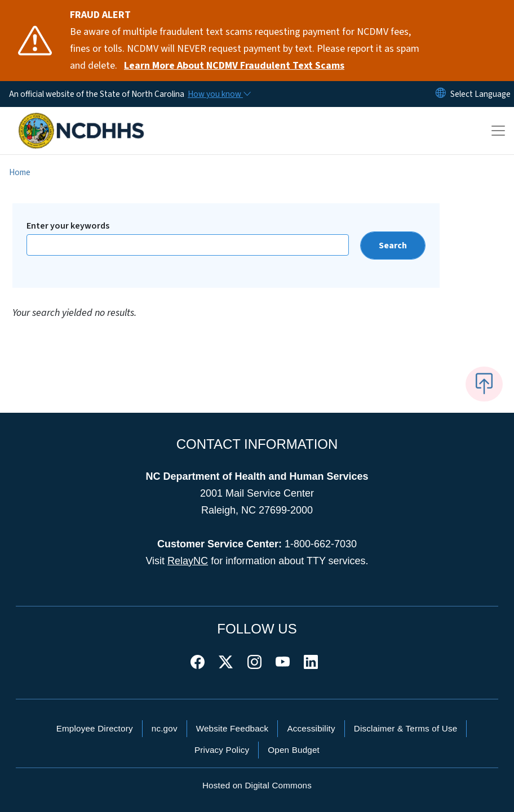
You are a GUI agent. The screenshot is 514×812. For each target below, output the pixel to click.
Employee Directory (95, 728)
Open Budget (294, 750)
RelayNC (188, 561)
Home (20, 172)
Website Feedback (232, 728)
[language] (480, 94)
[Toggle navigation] (498, 131)
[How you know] (219, 94)
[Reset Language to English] (441, 94)
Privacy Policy (222, 750)
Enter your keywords (68, 226)
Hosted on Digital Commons (257, 785)
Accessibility (311, 728)
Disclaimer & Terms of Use (406, 728)
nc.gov (165, 728)
